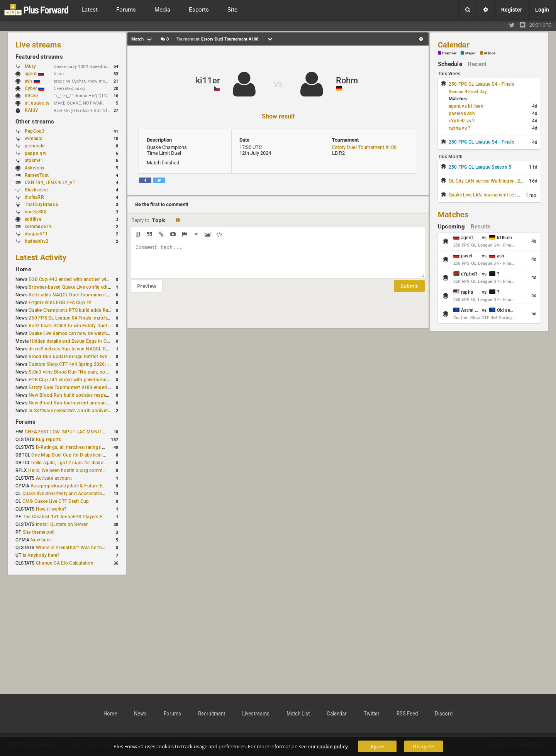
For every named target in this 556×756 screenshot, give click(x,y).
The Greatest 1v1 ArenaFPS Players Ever (66, 517)
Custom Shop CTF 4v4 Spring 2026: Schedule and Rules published (100, 364)
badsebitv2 (36, 241)
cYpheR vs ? (462, 121)
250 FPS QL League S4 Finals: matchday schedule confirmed (93, 318)
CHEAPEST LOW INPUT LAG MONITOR (66, 432)
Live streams (38, 45)
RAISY (31, 110)
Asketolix (35, 168)
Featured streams (39, 57)
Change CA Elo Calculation (65, 563)
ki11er (208, 80)
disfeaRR (34, 197)
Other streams (35, 122)
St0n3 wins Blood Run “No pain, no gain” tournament (86, 372)
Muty (30, 66)
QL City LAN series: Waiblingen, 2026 (489, 181)
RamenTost (37, 175)
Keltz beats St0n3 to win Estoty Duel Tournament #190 (87, 326)
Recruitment (212, 714)
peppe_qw (36, 153)
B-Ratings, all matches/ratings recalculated (82, 447)
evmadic (34, 139)
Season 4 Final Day (468, 92)
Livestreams (256, 714)
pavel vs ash (462, 113)
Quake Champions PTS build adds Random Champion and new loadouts (106, 310)
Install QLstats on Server (62, 524)
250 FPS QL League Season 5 (480, 167)
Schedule (450, 64)
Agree (377, 746)
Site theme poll (39, 532)
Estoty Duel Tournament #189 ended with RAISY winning (89, 387)
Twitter (372, 714)
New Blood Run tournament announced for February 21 (88, 403)
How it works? (51, 509)
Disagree (423, 746)
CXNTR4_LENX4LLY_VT (50, 183)
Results (481, 227)
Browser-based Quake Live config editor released (81, 287)
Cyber (35, 88)
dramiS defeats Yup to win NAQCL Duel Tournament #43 (89, 349)
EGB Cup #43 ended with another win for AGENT (81, 279)
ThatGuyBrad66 (42, 205)
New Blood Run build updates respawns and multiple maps (92, 395)
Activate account (54, 478)
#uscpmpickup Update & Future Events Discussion (85, 486)
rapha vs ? (459, 128)
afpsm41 (34, 161)
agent (34, 74)
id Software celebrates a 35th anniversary (73, 411)
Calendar (454, 45)
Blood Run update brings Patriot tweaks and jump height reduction (100, 357)
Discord (444, 714)
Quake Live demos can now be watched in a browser (84, 333)
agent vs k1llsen (466, 106)
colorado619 (38, 227)
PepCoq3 (35, 131)
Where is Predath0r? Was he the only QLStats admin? (93, 548)
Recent (477, 64)
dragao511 (36, 234)
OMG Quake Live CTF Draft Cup (56, 501)
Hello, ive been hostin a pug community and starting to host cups (98, 470)
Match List (298, 714)
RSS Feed (407, 714)
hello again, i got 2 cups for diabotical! (72, 463)
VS (278, 84)
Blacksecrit (36, 190)
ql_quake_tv (37, 103)
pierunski (35, 146)
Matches (453, 215)
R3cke (31, 96)
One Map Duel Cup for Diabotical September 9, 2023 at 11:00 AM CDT (106, 455)
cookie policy (332, 746)
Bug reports (49, 440)
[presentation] (190, 315)
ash (32, 81)
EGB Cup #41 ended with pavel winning (71, 380)
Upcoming (451, 227)
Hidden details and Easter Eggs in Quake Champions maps (92, 341)
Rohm (347, 80)
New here (41, 540)
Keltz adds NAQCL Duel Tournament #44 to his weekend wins (94, 295)
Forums (25, 422)
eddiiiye (33, 219)
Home (23, 269)
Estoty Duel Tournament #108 (364, 147)
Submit (409, 292)
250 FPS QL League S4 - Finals (481, 84)
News (140, 714)
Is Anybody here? (41, 555)
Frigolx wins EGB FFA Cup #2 (60, 303)
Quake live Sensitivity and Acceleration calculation (76, 494)
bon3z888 (36, 212)
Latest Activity (41, 257)
